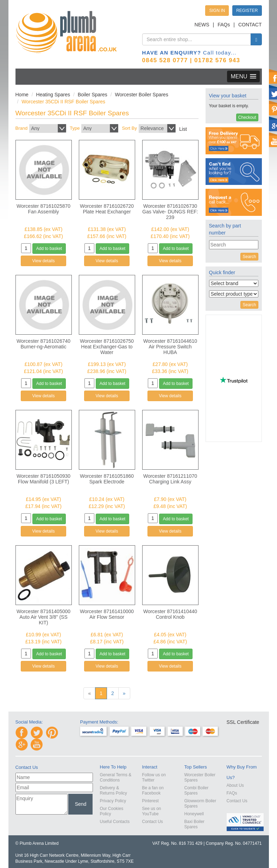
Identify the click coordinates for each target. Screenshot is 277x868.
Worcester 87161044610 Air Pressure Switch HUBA (170, 347)
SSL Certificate (243, 722)
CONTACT (250, 25)
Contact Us (153, 822)
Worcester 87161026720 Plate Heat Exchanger (107, 209)
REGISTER (247, 11)
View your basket (228, 96)
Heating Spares (53, 95)
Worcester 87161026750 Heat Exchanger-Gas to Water (107, 347)
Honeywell (194, 814)
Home (22, 95)
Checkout (247, 117)
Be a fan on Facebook (153, 790)
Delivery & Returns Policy (114, 790)
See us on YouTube (152, 811)
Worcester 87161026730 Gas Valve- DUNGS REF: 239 (170, 212)
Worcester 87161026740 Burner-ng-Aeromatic (43, 344)
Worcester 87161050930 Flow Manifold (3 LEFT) (43, 479)
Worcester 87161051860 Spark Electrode (107, 479)
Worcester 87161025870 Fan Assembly (43, 209)
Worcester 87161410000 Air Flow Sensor (107, 614)
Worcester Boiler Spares (141, 95)
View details (44, 261)
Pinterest (150, 801)
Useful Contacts (115, 822)
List (183, 129)
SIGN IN (217, 11)
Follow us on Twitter (154, 777)
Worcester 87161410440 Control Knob (170, 614)
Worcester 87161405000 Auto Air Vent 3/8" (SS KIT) (43, 617)
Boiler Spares (93, 95)
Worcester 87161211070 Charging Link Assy (170, 479)
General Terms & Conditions (116, 777)
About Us (235, 785)
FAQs (224, 25)
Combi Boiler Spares (197, 790)
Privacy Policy (113, 801)
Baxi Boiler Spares (194, 824)
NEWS (202, 25)
